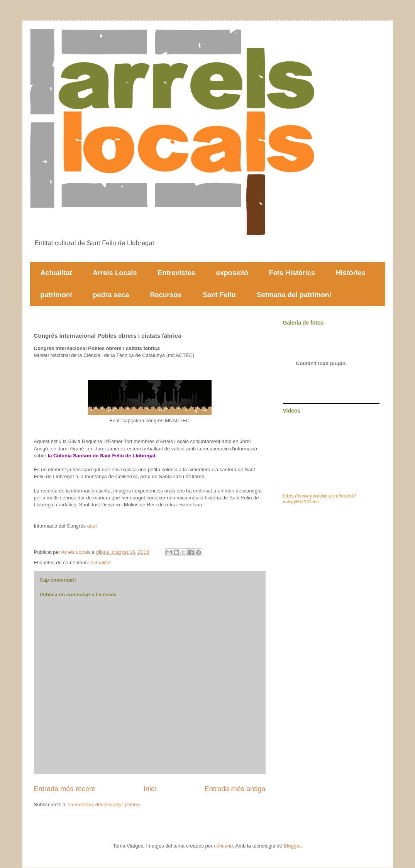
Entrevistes (177, 273)
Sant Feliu (219, 295)
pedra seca (111, 295)
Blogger (292, 846)
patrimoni (56, 295)
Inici (150, 789)
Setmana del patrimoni (294, 295)
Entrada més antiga (235, 789)
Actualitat (56, 273)
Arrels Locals (115, 273)
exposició (232, 273)
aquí (92, 526)
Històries (351, 273)
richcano (223, 846)
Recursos (166, 295)
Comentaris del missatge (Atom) (104, 805)
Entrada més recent (65, 789)
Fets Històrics (292, 273)
